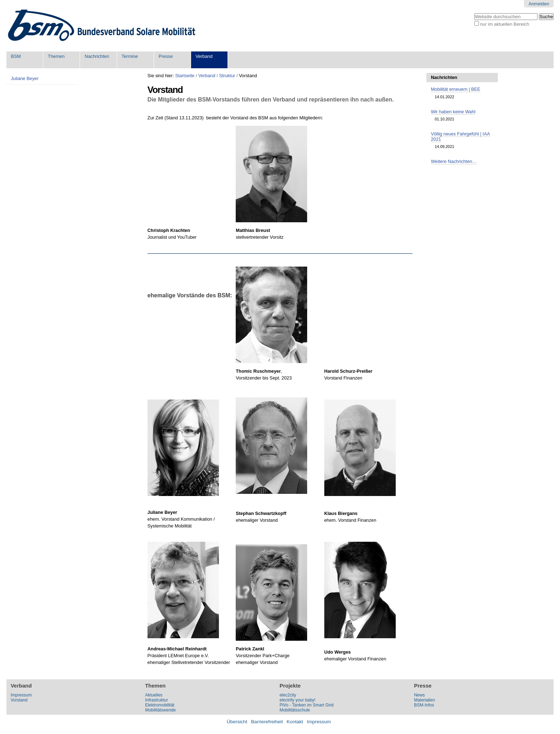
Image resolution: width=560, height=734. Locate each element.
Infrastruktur (156, 700)
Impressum (21, 695)
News (419, 695)
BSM (16, 56)
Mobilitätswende (160, 710)
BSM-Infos (424, 705)
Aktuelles (154, 695)
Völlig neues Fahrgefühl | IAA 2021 (460, 137)
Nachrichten (97, 56)
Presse (166, 56)
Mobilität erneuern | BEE (455, 89)
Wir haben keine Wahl (453, 112)
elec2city (288, 695)
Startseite (185, 76)
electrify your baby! (298, 700)
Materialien (424, 700)
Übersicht (237, 722)
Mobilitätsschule (295, 710)
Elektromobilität (160, 705)
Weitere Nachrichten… (454, 161)
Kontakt (295, 722)
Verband (204, 56)
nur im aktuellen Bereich (504, 24)
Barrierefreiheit (267, 722)
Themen (56, 56)
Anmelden (539, 4)
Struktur (227, 76)
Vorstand (19, 700)
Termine (130, 56)
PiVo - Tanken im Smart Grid (307, 705)
